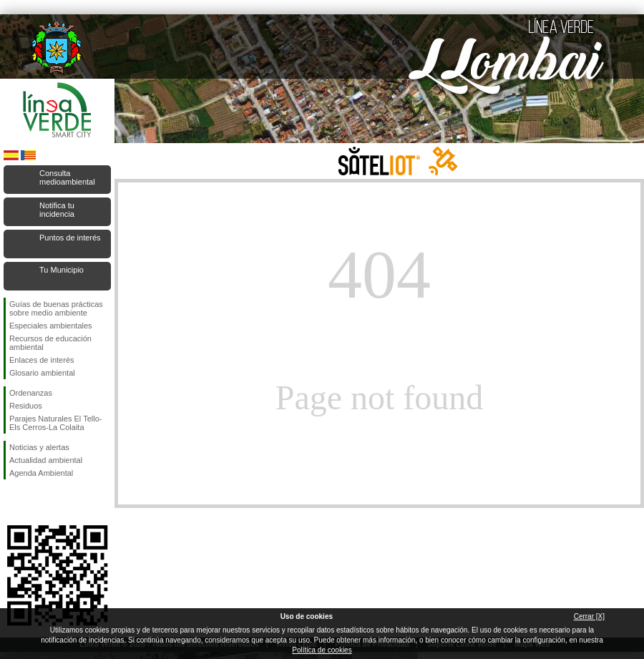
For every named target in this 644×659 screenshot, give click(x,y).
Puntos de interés (70, 238)
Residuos (26, 406)
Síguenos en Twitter (36, 502)
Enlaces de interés (42, 360)
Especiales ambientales (51, 326)
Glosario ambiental (42, 373)
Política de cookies (322, 650)
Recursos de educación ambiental (50, 343)
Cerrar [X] (589, 616)
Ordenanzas (31, 393)
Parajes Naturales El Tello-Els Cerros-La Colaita (55, 423)
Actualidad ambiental (46, 460)
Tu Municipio (62, 270)
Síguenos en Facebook (12, 502)
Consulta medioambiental (67, 177)
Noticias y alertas (39, 447)
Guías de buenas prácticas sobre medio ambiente (56, 308)
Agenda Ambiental (41, 473)
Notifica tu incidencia (57, 210)
